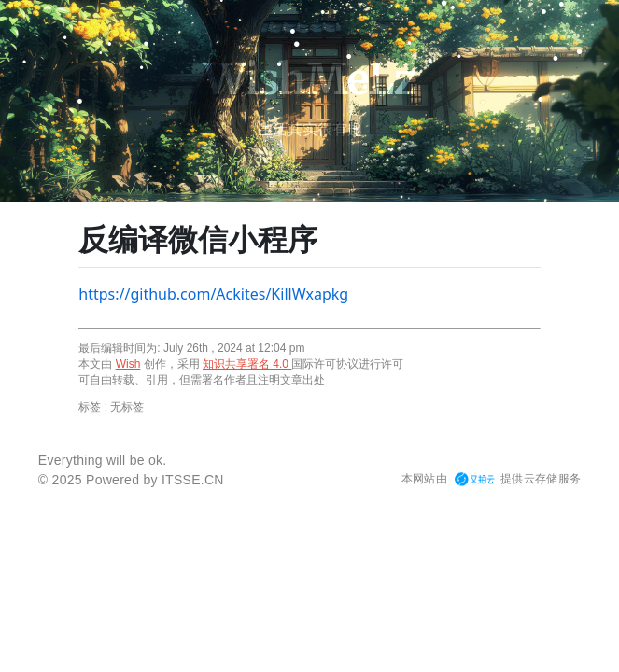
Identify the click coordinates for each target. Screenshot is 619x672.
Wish (128, 364)
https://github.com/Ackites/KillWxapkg (213, 294)
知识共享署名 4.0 (247, 364)
